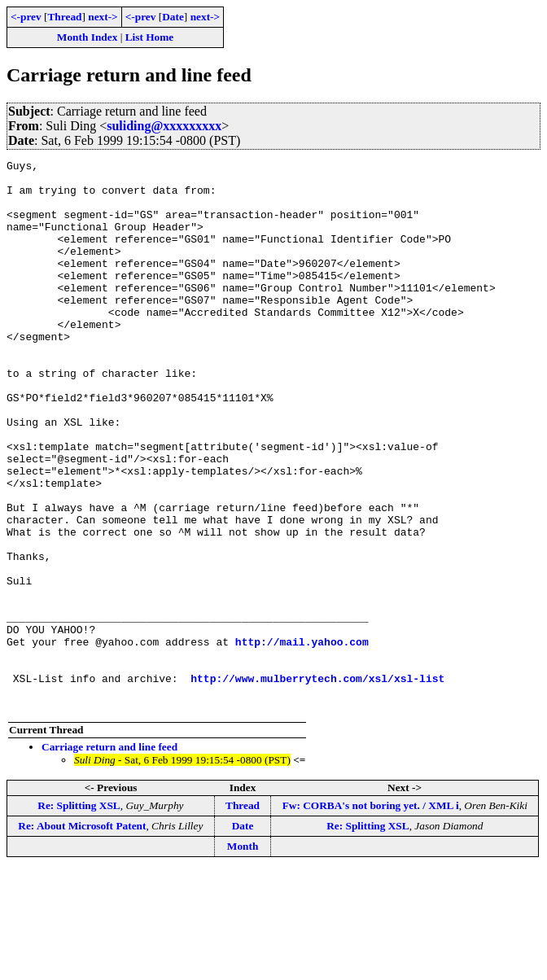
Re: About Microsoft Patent (82, 936)
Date (173, 17)
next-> (103, 17)
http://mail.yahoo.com (302, 739)
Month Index (87, 37)
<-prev (26, 17)
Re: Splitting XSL (79, 915)
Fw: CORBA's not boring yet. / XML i (371, 915)
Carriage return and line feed (109, 857)
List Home (150, 37)
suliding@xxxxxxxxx (164, 126)
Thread (64, 17)
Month (243, 956)
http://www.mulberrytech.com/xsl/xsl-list (317, 783)
